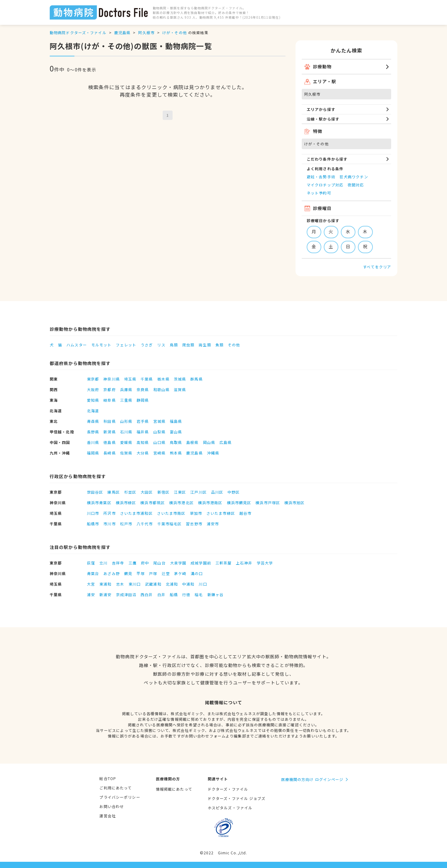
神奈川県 (111, 379)
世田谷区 (95, 492)
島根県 (192, 442)
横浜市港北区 (181, 503)
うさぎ (147, 345)
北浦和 (172, 584)
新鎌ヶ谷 (215, 594)
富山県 (176, 432)
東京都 (93, 379)
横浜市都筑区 (153, 503)
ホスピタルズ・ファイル (230, 808)
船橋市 (93, 524)
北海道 (93, 411)
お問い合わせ (112, 806)
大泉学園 (178, 563)
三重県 (126, 400)
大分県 (143, 453)
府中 (145, 563)
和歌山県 (161, 389)
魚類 (219, 345)
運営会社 (107, 816)
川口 (203, 584)
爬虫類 (188, 345)
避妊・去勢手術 (321, 177)
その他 (234, 345)
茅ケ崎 (180, 573)
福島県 (176, 421)
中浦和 (188, 584)
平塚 (141, 573)
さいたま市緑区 (221, 513)
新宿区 (163, 492)
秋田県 (109, 421)
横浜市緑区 (126, 503)
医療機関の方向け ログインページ (312, 779)
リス (161, 345)
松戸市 (126, 524)
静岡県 (143, 400)
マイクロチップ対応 (325, 185)
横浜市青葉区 (99, 503)
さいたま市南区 (171, 513)
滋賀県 (180, 389)
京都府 (109, 389)
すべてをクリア (377, 267)
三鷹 (133, 563)
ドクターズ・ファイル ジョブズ (237, 798)
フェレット (126, 345)
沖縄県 (213, 453)
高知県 (143, 442)
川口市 (93, 513)
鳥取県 (176, 442)
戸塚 (153, 573)
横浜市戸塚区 (268, 503)
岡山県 (209, 442)
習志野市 (194, 524)
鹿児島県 (122, 32)
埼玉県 (130, 379)
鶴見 (128, 573)
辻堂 (166, 573)
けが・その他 (175, 32)
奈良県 (143, 389)
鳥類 (174, 345)
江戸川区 (198, 492)
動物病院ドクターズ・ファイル (78, 32)
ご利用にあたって (115, 788)
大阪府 (93, 389)
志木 (120, 584)
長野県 (93, 432)
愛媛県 (126, 442)
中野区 (234, 492)
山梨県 (159, 432)
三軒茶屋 (223, 563)
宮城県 (159, 421)
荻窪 (91, 563)
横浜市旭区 (295, 503)
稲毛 (199, 594)
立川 (103, 563)
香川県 (93, 442)
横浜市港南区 (210, 503)
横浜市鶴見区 (239, 503)
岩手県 (143, 421)
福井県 (143, 432)
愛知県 (93, 400)
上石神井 (244, 563)
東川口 (135, 584)
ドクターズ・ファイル (228, 789)
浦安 (91, 594)
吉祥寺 (118, 563)
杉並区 (130, 492)
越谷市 (245, 513)
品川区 (217, 492)
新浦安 (105, 594)
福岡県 (93, 453)
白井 (161, 594)
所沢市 (109, 513)
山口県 (159, 442)
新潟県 (109, 432)
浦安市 (213, 524)
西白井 (147, 594)
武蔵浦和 (153, 584)
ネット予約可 (319, 193)
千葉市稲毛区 (170, 524)
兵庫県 (126, 389)
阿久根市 (146, 32)
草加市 (196, 513)
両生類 (205, 345)
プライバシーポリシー (120, 797)
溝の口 (197, 573)
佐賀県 (126, 453)
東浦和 (105, 584)
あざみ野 (111, 573)
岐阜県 (109, 400)
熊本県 (176, 453)
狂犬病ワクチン (354, 177)
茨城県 (180, 379)
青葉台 (93, 573)
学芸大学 (265, 563)
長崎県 (109, 453)
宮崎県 (159, 453)
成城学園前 (201, 563)
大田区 (147, 492)
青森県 (93, 421)
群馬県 (196, 379)
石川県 (126, 432)
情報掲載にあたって (174, 789)
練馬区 (113, 492)
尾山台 (159, 563)
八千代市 (145, 524)
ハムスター (77, 345)
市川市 (109, 524)
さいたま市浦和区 (136, 513)
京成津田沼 (126, 594)
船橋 (174, 594)
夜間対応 (356, 185)
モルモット (102, 345)
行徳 (186, 594)
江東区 (180, 492)
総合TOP (108, 778)
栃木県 (163, 379)
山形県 (126, 421)
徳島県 (109, 442)
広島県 (226, 442)
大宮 (91, 584)
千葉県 (147, 379)
